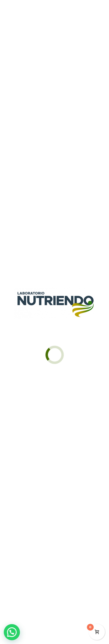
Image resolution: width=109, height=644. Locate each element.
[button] (12, 632)
